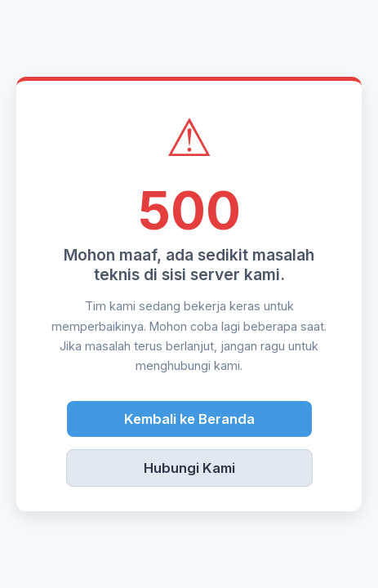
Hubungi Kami (189, 468)
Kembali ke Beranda (189, 419)
